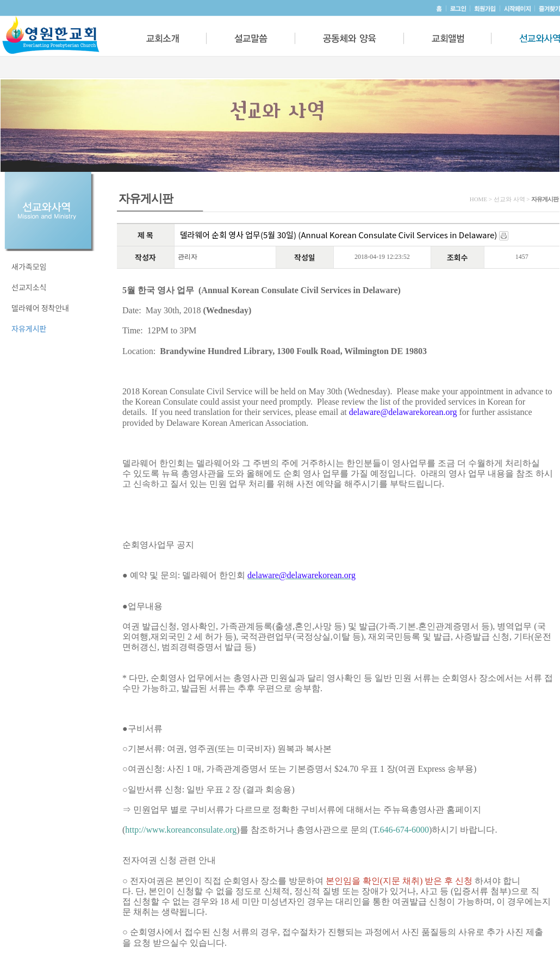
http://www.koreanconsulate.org (181, 830)
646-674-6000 (404, 830)
